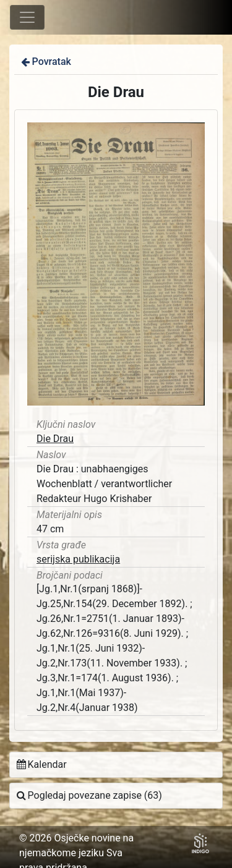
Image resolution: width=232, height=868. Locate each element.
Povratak (45, 62)
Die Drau (55, 439)
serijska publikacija (78, 559)
